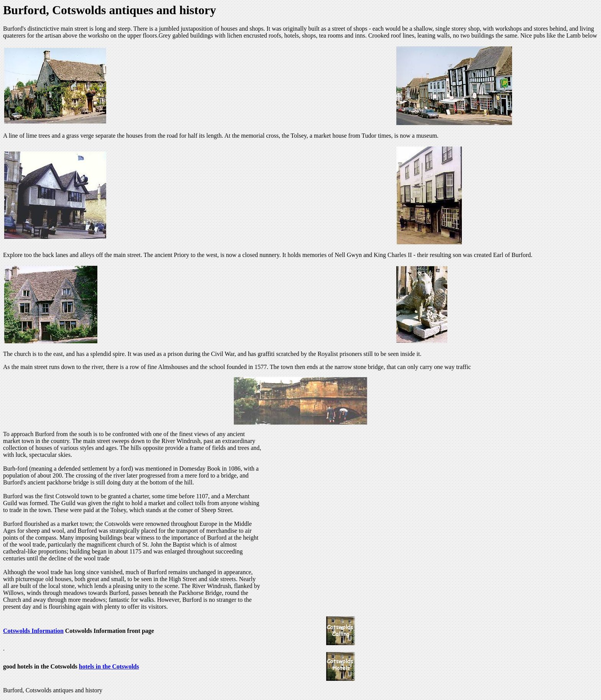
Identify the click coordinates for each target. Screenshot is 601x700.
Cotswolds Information (33, 631)
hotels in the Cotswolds (109, 666)
